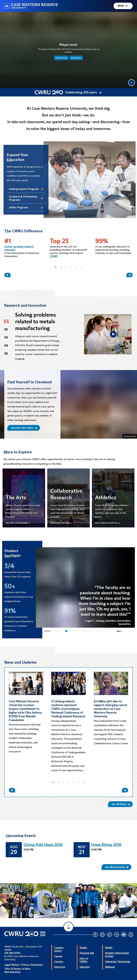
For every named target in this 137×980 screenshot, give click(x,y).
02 (6, 329)
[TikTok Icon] (110, 935)
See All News (121, 804)
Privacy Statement (32, 965)
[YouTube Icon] (124, 935)
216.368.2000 (12, 953)
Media (109, 948)
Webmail (110, 967)
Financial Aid (87, 953)
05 (6, 353)
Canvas (58, 956)
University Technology (118, 962)
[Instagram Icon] (102, 935)
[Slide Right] (130, 275)
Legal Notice (12, 965)
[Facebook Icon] (95, 935)
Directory (60, 967)
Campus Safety (59, 949)
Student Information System (117, 955)
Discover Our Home (24, 428)
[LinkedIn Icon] (117, 935)
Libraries (85, 967)
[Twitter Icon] (131, 935)
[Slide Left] (7, 275)
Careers (59, 962)
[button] (56, 267)
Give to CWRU (84, 960)
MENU (123, 6)
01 (6, 321)
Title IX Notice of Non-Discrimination (18, 970)
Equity (83, 948)
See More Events (117, 867)
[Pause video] (132, 83)
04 (6, 345)
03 (6, 337)
